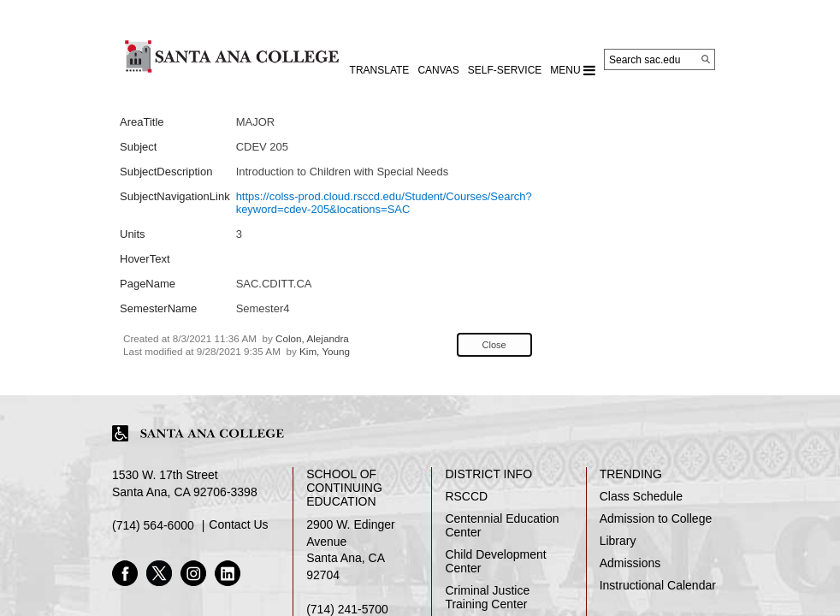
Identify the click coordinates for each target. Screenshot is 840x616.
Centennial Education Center (502, 525)
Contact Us (238, 524)
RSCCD (466, 496)
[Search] (706, 59)
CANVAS (438, 70)
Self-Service (505, 70)
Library (618, 541)
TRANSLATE (380, 70)
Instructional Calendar (658, 585)
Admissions (630, 563)
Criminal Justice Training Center (487, 597)
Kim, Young (325, 351)
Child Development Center (495, 561)
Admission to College (656, 518)
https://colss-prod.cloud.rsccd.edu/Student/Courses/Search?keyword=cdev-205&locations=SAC (384, 203)
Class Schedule (641, 496)
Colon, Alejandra (312, 338)
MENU (573, 70)
